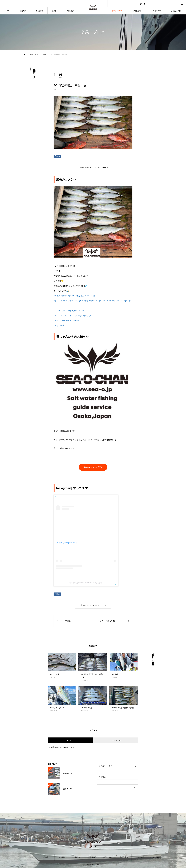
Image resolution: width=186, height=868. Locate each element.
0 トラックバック (116, 740)
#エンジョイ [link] (59, 316)
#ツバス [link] (64, 311)
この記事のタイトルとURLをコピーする (93, 168)
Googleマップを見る (93, 467)
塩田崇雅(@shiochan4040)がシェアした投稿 (86, 583)
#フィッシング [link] (71, 316)
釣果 (55, 89)
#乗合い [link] (57, 321)
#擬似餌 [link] (64, 296)
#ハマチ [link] (57, 311)
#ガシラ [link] (81, 311)
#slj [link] (90, 301)
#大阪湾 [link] (57, 296)
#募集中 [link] (75, 321)
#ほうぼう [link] (73, 311)
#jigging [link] (85, 301)
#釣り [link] (80, 316)
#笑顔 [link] (56, 326)
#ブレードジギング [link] (115, 301)
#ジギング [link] (77, 301)
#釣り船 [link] (72, 296)
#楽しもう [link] (88, 316)
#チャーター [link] (66, 321)
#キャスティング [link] (99, 301)
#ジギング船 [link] (90, 296)
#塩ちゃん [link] (80, 296)
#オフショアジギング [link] (63, 301)
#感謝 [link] (61, 326)
